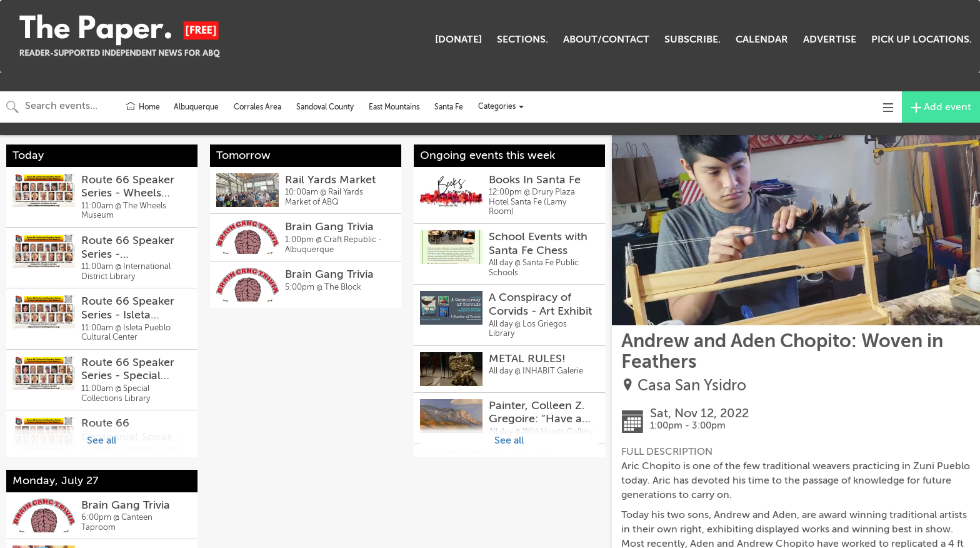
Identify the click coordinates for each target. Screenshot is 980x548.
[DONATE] (458, 39)
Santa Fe (449, 107)
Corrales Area (257, 107)
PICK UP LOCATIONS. (922, 39)
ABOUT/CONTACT (606, 39)
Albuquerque (196, 107)
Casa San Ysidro (692, 386)
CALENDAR (762, 39)
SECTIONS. (522, 39)
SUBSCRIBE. (692, 39)
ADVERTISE (830, 39)
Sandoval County (325, 107)
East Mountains (394, 107)
